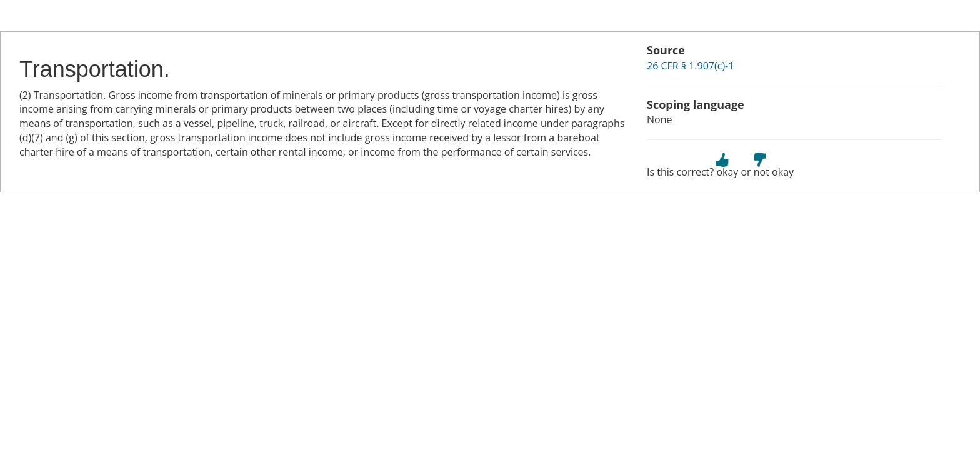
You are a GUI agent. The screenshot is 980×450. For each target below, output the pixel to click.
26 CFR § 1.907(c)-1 (690, 66)
